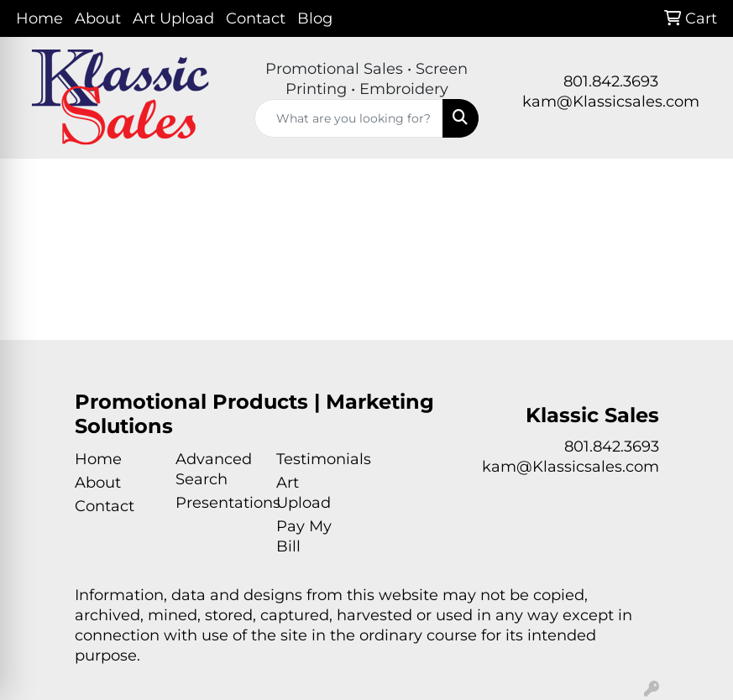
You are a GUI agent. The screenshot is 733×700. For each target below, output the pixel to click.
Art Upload (173, 18)
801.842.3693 (611, 81)
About (98, 18)
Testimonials (317, 459)
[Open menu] (699, 184)
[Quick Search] (349, 118)
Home (39, 18)
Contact (256, 18)
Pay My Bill (304, 536)
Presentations (216, 503)
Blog (315, 18)
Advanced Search (214, 469)
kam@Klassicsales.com (611, 102)
